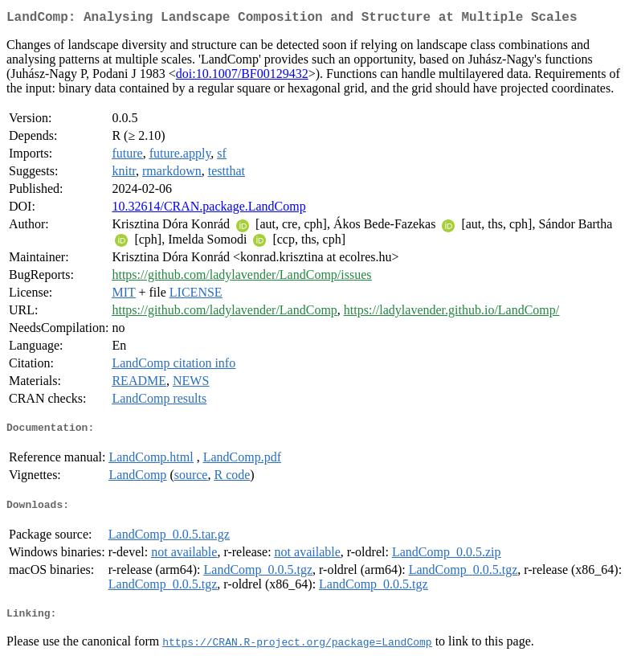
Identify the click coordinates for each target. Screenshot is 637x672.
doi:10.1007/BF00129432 (242, 77)
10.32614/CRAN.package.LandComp (208, 209)
